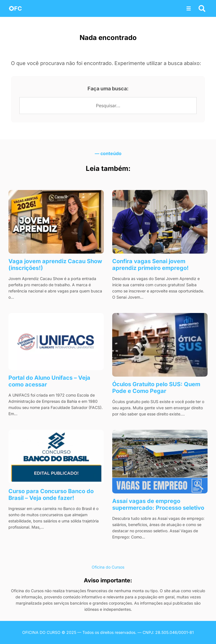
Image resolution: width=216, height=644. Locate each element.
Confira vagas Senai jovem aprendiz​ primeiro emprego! (150, 265)
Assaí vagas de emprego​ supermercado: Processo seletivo (158, 504)
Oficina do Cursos (108, 567)
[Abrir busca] (202, 8)
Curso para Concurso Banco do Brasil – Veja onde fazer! (51, 495)
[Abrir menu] (189, 8)
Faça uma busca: (108, 89)
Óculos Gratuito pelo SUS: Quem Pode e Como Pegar (156, 388)
